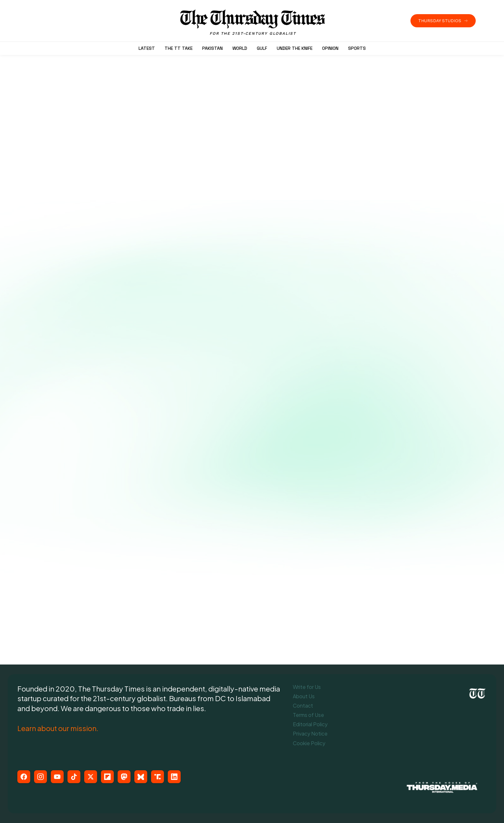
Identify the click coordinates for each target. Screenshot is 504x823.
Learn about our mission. (58, 728)
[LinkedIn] (174, 777)
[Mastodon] (124, 777)
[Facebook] (24, 777)
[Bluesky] (141, 777)
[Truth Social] (157, 777)
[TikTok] (74, 777)
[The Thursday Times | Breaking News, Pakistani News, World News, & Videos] (253, 23)
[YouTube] (57, 777)
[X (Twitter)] (91, 777)
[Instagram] (40, 777)
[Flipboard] (107, 777)
